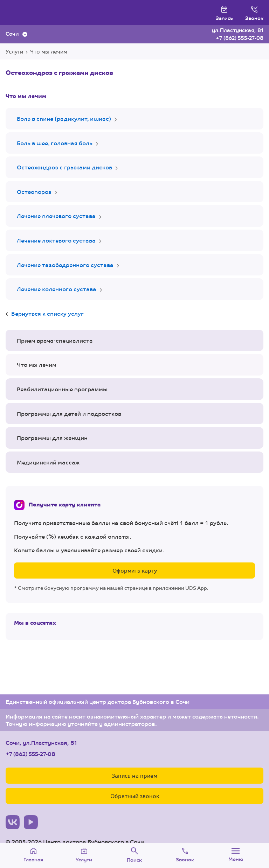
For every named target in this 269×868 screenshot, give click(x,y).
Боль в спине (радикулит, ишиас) (64, 118)
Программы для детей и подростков (69, 414)
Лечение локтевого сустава (56, 240)
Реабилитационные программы (62, 389)
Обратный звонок (135, 796)
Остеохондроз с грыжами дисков (64, 167)
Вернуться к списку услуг (47, 313)
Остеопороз (34, 192)
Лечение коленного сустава (57, 289)
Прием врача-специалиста (55, 340)
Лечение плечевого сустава (56, 216)
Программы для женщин (52, 438)
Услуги (14, 51)
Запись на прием (134, 775)
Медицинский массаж (48, 462)
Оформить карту (135, 570)
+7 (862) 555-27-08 (240, 38)
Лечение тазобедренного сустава (65, 265)
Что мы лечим (49, 51)
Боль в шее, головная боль (55, 143)
